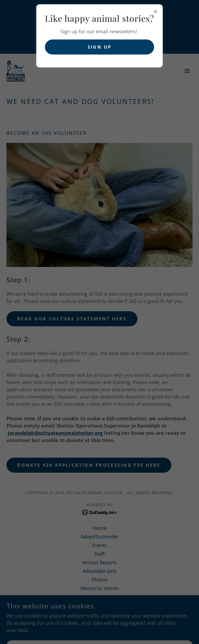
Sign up (100, 47)
